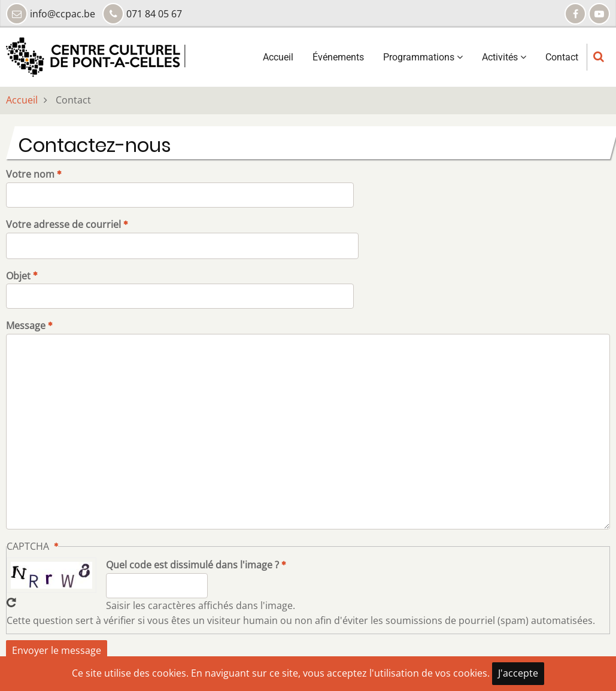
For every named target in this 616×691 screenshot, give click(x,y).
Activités (504, 57)
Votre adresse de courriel (63, 224)
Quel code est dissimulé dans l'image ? (192, 565)
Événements (338, 57)
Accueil (278, 57)
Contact (562, 57)
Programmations (423, 57)
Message (26, 325)
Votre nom (30, 174)
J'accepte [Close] (518, 673)
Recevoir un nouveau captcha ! (11, 602)
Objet (18, 276)
